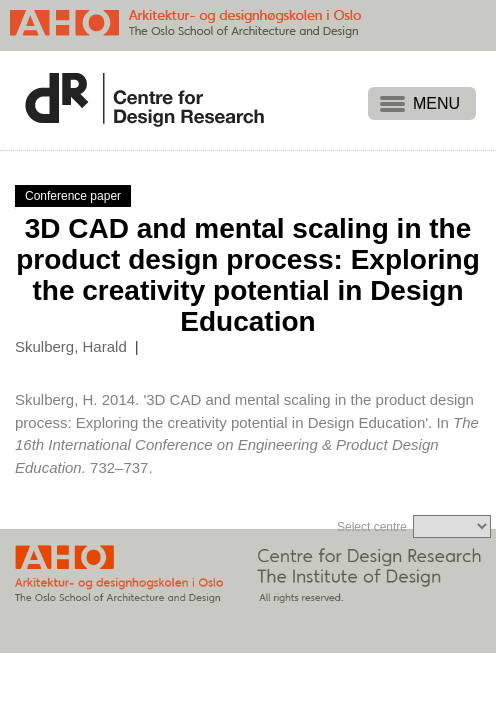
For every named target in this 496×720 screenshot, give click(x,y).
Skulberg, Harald (71, 346)
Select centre (372, 527)
